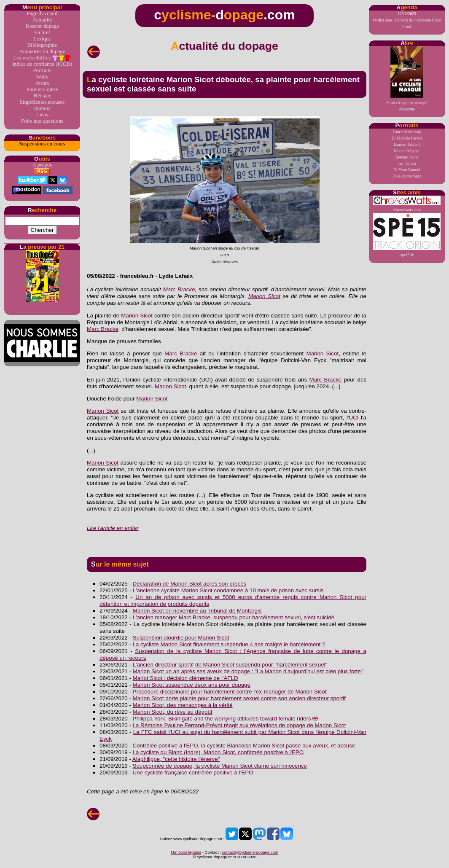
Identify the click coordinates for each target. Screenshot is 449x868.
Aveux (42, 83)
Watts (42, 77)
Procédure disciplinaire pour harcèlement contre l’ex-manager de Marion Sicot (230, 692)
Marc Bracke (179, 289)
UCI (354, 418)
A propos (42, 165)
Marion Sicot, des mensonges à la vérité (183, 705)
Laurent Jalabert (407, 144)
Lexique (42, 39)
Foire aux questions (42, 121)
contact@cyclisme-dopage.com (250, 852)
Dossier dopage (42, 26)
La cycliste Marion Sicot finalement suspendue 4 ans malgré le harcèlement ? (229, 644)
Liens (42, 115)
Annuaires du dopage (42, 51)
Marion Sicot (264, 296)
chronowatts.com (407, 204)
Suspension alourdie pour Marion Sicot (181, 638)
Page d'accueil (42, 13)
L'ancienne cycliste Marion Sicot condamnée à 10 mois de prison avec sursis (228, 590)
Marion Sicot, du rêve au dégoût (173, 712)
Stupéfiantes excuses (42, 102)
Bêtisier (42, 96)
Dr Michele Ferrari (407, 138)
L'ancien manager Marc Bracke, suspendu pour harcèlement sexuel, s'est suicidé (234, 617)
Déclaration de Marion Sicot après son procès (190, 584)
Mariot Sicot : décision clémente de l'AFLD (186, 678)
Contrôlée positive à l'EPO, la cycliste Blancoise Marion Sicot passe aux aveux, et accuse (244, 746)
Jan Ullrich (407, 163)
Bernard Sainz (407, 157)
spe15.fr (407, 235)
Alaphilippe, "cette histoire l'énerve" (176, 759)
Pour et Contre (42, 89)
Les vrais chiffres (42, 58)
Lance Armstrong (407, 132)
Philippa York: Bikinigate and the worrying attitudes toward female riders (222, 719)
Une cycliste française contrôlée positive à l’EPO (193, 773)
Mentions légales (186, 852)
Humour (42, 108)
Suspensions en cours (42, 144)
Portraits (42, 70)
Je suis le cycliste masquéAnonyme (407, 79)
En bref (42, 32)
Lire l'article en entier (113, 528)
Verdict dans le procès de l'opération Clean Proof (407, 20)
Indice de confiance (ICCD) (42, 64)
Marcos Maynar (407, 151)
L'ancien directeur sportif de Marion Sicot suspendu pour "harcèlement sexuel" (230, 665)
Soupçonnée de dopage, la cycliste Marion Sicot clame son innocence (220, 766)
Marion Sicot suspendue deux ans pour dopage (192, 685)
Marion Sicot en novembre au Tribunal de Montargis (197, 611)
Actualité (42, 20)
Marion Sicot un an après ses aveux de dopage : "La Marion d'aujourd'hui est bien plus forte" (248, 671)
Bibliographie (42, 45)
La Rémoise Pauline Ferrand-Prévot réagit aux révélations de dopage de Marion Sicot (239, 725)
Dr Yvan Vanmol (407, 170)
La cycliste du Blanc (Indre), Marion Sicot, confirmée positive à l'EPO (218, 752)
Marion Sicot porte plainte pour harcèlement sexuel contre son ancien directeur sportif (239, 698)
